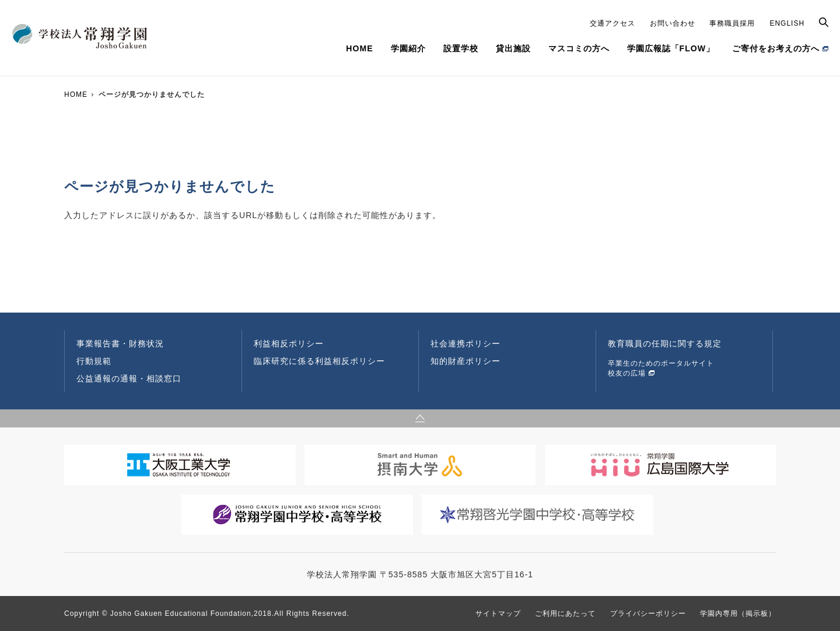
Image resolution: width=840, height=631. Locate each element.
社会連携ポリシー (466, 343)
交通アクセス (612, 23)
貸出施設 (513, 48)
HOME (359, 48)
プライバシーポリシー (648, 614)
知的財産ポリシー (466, 361)
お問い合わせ (673, 23)
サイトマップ (498, 614)
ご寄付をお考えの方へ (776, 48)
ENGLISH (787, 23)
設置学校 (461, 48)
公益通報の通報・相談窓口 (129, 378)
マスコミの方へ (579, 48)
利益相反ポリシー (289, 343)
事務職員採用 (732, 23)
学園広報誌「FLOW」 (671, 48)
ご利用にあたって (565, 614)
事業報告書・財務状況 (120, 343)
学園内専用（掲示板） (738, 614)
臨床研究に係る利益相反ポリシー (319, 361)
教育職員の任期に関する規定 (665, 343)
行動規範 (94, 361)
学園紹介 (408, 48)
